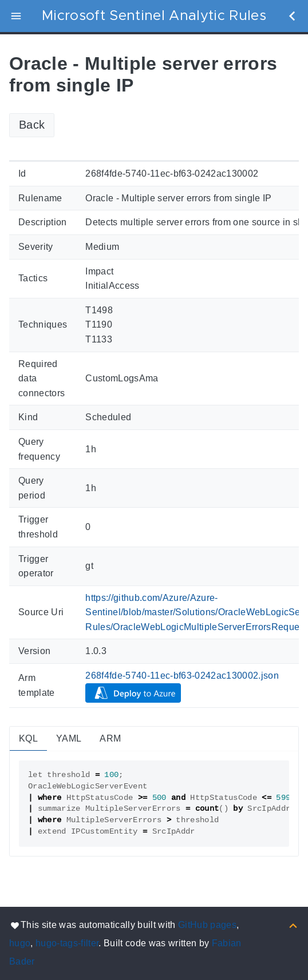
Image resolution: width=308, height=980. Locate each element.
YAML (69, 738)
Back (32, 125)
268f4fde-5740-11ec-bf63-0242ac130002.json (182, 676)
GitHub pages (207, 925)
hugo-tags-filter (67, 943)
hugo (20, 943)
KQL (28, 738)
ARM (110, 738)
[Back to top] (293, 925)
